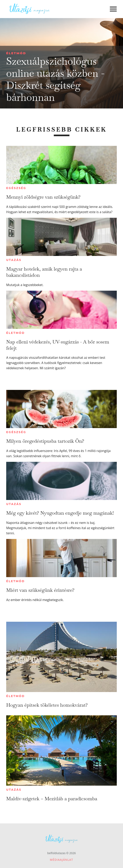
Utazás (14, 260)
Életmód (16, 53)
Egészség (16, 188)
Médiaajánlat (62, 860)
